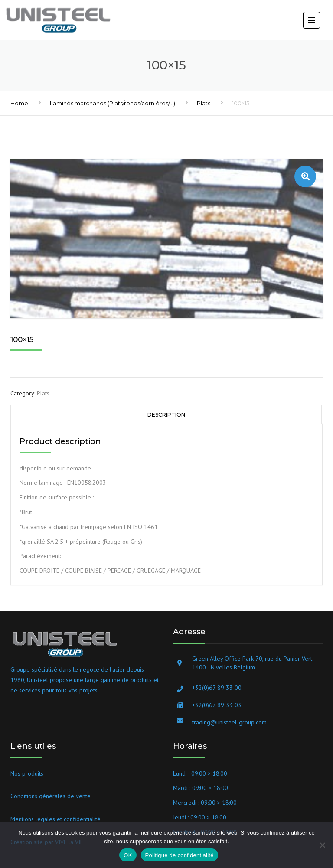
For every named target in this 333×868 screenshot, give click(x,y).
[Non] (322, 845)
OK (128, 855)
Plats (204, 103)
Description (166, 415)
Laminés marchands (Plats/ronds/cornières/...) (113, 103)
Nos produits (27, 773)
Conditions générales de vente (51, 796)
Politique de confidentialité (180, 855)
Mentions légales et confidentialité (55, 819)
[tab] (166, 414)
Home (19, 103)
